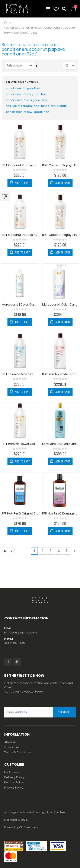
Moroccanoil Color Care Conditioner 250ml (20, 305)
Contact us (12, 747)
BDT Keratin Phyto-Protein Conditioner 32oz (60, 374)
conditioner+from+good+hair (27, 100)
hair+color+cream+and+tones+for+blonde (36, 106)
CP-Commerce (29, 827)
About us (10, 742)
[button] (56, 9)
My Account (12, 772)
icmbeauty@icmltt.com (20, 633)
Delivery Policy (14, 777)
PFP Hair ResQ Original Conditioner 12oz (20, 514)
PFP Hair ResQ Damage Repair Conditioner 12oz (60, 514)
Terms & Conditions (18, 752)
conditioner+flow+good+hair (26, 94)
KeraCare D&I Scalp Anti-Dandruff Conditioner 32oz (60, 444)
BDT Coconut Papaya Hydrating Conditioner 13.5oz (60, 165)
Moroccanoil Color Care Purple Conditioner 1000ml (60, 305)
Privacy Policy (14, 788)
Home (6, 23)
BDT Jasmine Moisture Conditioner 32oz (20, 374)
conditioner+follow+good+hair (28, 112)
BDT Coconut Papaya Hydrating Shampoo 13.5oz (60, 235)
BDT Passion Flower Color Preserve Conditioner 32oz (20, 444)
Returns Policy (14, 782)
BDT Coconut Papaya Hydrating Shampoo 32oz (20, 235)
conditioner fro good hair (23, 88)
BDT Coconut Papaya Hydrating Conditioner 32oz (20, 165)
